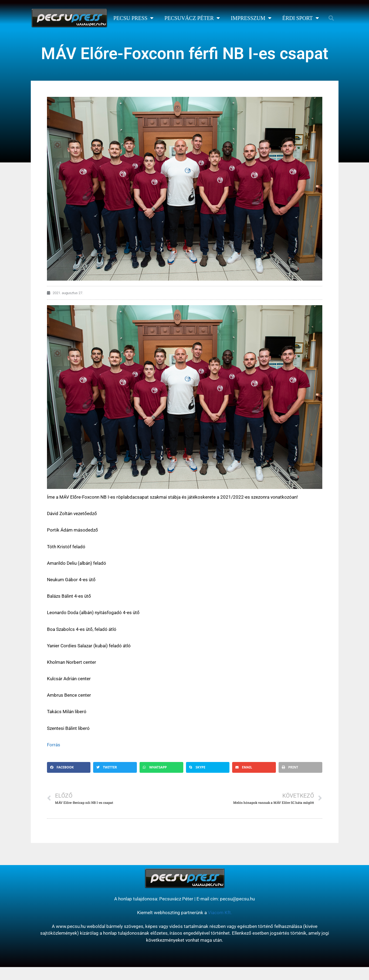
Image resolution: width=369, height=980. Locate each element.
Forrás (54, 745)
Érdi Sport (301, 18)
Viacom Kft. (220, 913)
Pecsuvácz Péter (192, 18)
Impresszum (251, 18)
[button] (331, 18)
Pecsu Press (133, 18)
